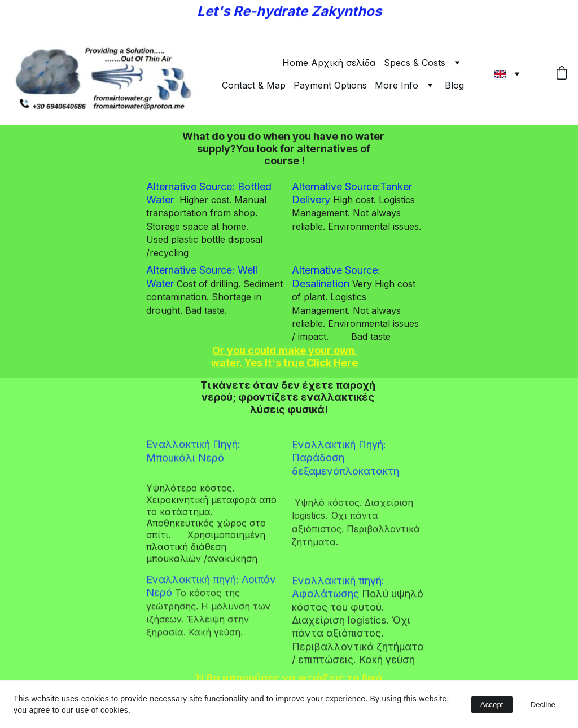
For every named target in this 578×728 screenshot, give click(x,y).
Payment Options (330, 85)
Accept (492, 705)
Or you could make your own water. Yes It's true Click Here (284, 357)
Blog (454, 85)
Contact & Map (254, 85)
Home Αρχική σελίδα (329, 63)
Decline (543, 705)
